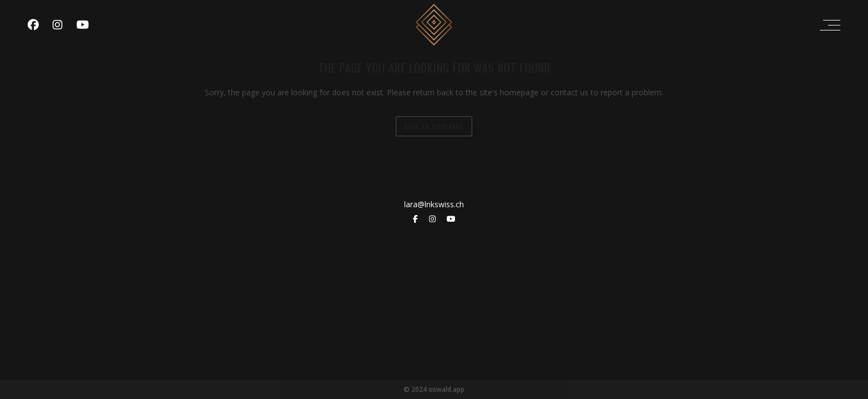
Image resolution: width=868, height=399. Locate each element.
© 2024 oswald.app (434, 389)
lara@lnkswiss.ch (434, 204)
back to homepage (434, 126)
